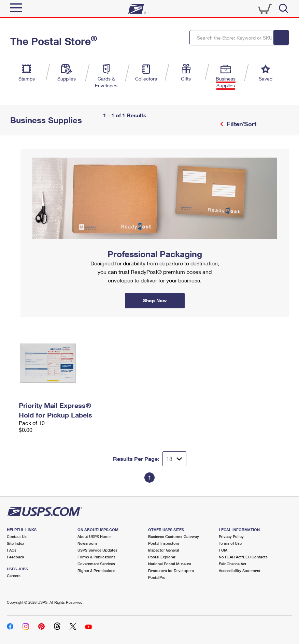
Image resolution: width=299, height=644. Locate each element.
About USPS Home (94, 536)
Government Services (96, 564)
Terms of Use (230, 543)
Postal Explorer (162, 557)
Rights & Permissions (96, 570)
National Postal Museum (170, 564)
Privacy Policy (231, 536)
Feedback (16, 557)
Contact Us (17, 536)
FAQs (12, 550)
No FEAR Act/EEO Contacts (243, 557)
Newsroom (87, 543)
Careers (14, 576)
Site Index (16, 543)
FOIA (223, 550)
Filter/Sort (241, 124)
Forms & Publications (96, 557)
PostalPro (157, 577)
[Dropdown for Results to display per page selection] (174, 459)
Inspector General (164, 550)
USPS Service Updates (97, 550)
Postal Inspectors (164, 543)
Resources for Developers (171, 570)
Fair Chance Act (233, 564)
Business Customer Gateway (174, 536)
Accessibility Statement (240, 570)
